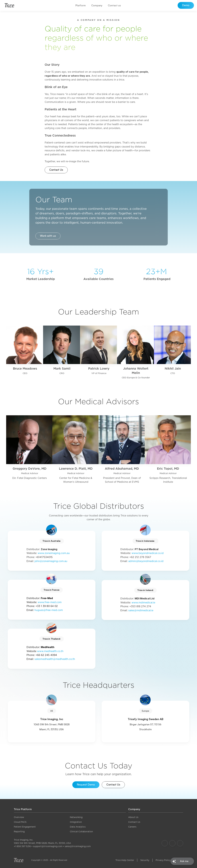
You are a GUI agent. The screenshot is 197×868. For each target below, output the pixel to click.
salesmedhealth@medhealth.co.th (55, 659)
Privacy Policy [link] (163, 860)
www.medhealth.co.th (50, 651)
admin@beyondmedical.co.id (146, 561)
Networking (76, 817)
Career (132, 827)
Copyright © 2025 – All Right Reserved (49, 860)
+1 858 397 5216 (22, 846)
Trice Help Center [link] (125, 860)
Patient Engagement (25, 827)
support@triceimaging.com (48, 846)
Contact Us (134, 822)
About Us (133, 817)
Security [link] (145, 860)
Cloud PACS (20, 822)
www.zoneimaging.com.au (54, 553)
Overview (19, 817)
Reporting (19, 832)
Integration (76, 822)
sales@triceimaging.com (78, 846)
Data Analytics (78, 827)
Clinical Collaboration (81, 832)
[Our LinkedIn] (180, 843)
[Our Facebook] (165, 843)
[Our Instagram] (172, 843)
